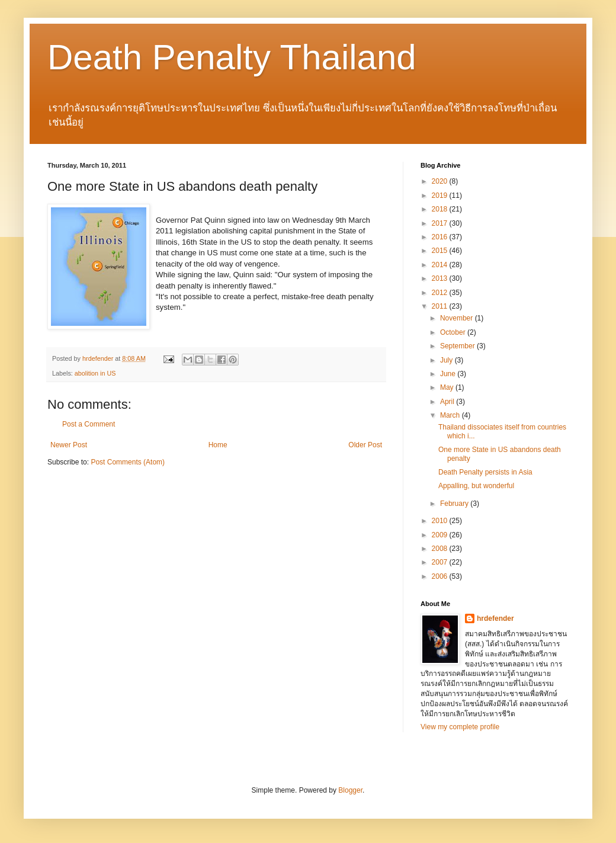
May (448, 387)
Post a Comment (89, 424)
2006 (441, 576)
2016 (441, 237)
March (451, 415)
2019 (441, 195)
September (458, 346)
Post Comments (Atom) (128, 462)
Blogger (350, 790)
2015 (441, 251)
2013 (441, 278)
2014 (441, 265)
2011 (441, 306)
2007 (441, 562)
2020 (441, 181)
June (449, 374)
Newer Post (69, 445)
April (448, 402)
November (458, 318)
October (454, 332)
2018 (441, 209)
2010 (441, 521)
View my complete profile (460, 727)
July (447, 360)
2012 (441, 293)
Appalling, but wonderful (476, 486)
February (455, 504)
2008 (441, 549)
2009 (441, 535)
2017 (441, 223)
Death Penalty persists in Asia (485, 472)
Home (218, 445)
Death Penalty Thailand (232, 57)
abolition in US (95, 373)
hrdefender (495, 618)
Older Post (365, 445)
